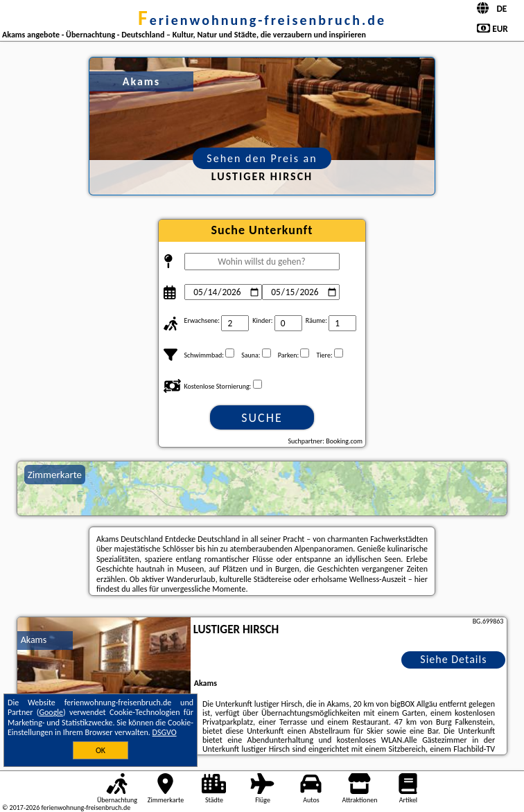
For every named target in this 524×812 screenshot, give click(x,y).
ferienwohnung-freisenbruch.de (262, 20)
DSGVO (165, 732)
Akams (34, 640)
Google (51, 712)
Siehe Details (453, 659)
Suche (262, 418)
